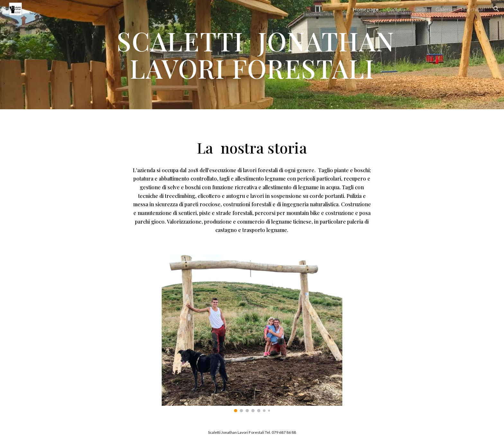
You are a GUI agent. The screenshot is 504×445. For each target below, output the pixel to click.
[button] (496, 9)
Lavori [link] (420, 9)
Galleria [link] (444, 9)
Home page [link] (365, 9)
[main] (252, 55)
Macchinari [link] (473, 9)
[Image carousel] (252, 333)
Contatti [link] (396, 9)
